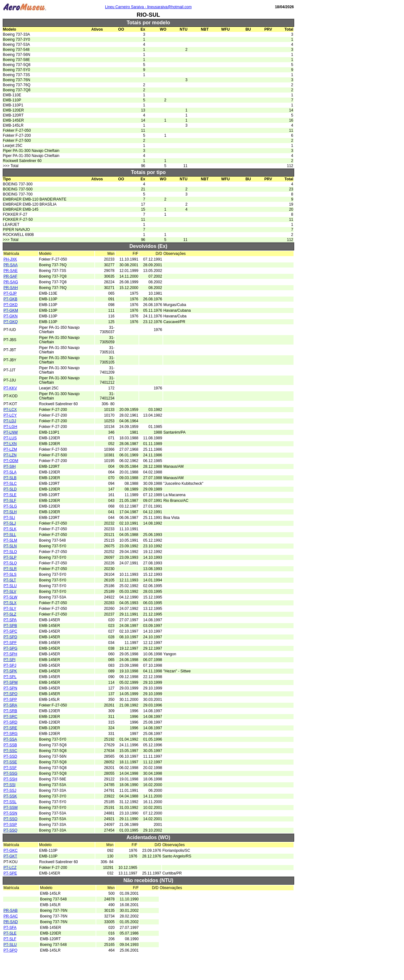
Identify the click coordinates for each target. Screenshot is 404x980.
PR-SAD (11, 922)
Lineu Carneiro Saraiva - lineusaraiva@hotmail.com (148, 7)
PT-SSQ (10, 830)
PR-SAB (11, 911)
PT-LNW (11, 432)
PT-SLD (10, 489)
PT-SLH (10, 512)
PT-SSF (10, 768)
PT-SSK (10, 796)
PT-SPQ (10, 950)
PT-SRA (10, 705)
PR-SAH (11, 288)
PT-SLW (10, 597)
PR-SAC (11, 916)
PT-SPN (10, 688)
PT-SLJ (10, 523)
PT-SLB (10, 478)
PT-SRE (10, 728)
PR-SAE (11, 271)
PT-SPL (10, 677)
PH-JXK (10, 259)
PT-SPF (10, 643)
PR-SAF (10, 276)
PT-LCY (10, 415)
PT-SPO (10, 694)
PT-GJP (10, 293)
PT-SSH (10, 779)
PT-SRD (10, 722)
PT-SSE (10, 762)
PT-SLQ (10, 563)
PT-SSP (10, 825)
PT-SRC (10, 717)
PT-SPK (10, 671)
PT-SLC (10, 484)
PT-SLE (10, 495)
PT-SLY (10, 609)
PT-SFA (10, 928)
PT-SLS (10, 574)
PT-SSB (10, 745)
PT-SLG (10, 506)
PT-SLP (10, 557)
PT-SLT (10, 580)
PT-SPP (10, 700)
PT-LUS (10, 438)
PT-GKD (11, 305)
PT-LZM (10, 449)
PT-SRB (10, 711)
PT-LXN (10, 444)
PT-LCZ (10, 868)
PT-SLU (10, 586)
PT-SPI (9, 660)
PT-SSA (10, 739)
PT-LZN (10, 455)
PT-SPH (10, 654)
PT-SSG (10, 773)
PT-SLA (10, 472)
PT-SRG (11, 734)
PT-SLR (10, 569)
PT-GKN (11, 316)
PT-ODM (11, 461)
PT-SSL (10, 802)
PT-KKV (10, 388)
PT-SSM (11, 808)
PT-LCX (10, 410)
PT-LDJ (10, 421)
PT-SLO (10, 552)
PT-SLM (10, 540)
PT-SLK (10, 529)
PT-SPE (10, 873)
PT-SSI (9, 785)
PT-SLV (10, 592)
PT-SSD (10, 756)
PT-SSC (10, 751)
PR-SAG (11, 282)
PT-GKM (11, 310)
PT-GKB (10, 299)
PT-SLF (10, 501)
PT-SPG (10, 648)
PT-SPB (10, 626)
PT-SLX (10, 603)
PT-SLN (10, 546)
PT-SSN (10, 813)
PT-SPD (10, 637)
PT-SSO (10, 819)
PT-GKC (11, 851)
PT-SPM (11, 682)
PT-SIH (10, 466)
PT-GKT (10, 856)
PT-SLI (9, 518)
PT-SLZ (10, 614)
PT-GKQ (11, 322)
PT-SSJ (10, 791)
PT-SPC (10, 631)
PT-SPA (10, 620)
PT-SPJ (10, 665)
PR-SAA (11, 265)
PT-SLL (10, 535)
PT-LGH (10, 427)
